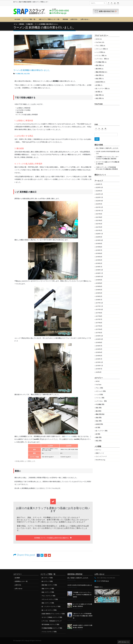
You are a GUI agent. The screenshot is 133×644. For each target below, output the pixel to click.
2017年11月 (99, 306)
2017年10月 (99, 309)
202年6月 (99, 372)
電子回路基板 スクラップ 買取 (50, 624)
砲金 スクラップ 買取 (48, 592)
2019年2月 (99, 263)
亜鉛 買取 (99, 65)
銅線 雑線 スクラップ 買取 (49, 585)
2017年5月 (99, 326)
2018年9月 (99, 280)
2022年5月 (99, 204)
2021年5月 (99, 224)
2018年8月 (99, 283)
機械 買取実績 (100, 72)
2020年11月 (99, 234)
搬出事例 (98, 69)
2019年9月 (99, 243)
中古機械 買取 (29, 24)
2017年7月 (99, 319)
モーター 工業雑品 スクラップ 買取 (52, 617)
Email (49, 555)
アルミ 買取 (99, 46)
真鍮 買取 (99, 75)
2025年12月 (99, 187)
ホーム (16, 24)
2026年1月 (99, 184)
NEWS (98, 39)
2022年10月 (99, 201)
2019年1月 (99, 267)
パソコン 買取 (100, 55)
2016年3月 (99, 356)
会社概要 (17, 578)
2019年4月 (99, 257)
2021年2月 (99, 230)
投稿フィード (100, 453)
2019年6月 (99, 253)
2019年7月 (99, 250)
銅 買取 (98, 92)
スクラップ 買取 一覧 (29, 19)
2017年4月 (99, 329)
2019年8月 (99, 247)
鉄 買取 (98, 85)
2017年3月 (99, 333)
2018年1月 (99, 300)
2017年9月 (99, 313)
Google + (46, 555)
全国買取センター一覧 (21, 581)
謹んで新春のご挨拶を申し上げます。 (108, 148)
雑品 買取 (27, 74)
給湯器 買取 (99, 82)
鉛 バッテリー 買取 (102, 88)
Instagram (105, 129)
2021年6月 (99, 220)
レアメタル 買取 (101, 59)
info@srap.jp (105, 581)
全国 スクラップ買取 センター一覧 (49, 19)
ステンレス (68, 436)
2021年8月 (99, 217)
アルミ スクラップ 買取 (48, 596)
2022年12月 (99, 194)
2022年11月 (99, 197)
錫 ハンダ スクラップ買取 (49, 610)
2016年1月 (99, 359)
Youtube (102, 129)
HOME (17, 19)
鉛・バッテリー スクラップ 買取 (51, 606)
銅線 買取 (99, 95)
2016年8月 (99, 342)
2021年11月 (99, 210)
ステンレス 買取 (101, 49)
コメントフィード (101, 456)
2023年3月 (99, 191)
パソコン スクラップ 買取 (49, 632)
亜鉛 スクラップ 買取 (48, 603)
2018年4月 (99, 293)
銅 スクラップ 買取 (47, 581)
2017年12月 (99, 303)
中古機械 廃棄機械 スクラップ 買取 (52, 628)
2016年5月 (99, 349)
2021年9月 (99, 214)
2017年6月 (99, 323)
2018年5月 (99, 290)
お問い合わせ (84, 19)
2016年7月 (99, 346)
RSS (99, 129)
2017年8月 (99, 316)
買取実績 (65, 19)
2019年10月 (99, 240)
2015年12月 (99, 362)
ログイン (98, 450)
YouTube (99, 42)
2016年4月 (99, 352)
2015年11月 (99, 366)
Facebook (38, 555)
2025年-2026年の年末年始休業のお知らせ (80, 585)
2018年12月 (99, 270)
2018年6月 (99, 286)
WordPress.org (100, 460)
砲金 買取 (99, 78)
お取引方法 (74, 19)
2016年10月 (99, 339)
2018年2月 (99, 296)
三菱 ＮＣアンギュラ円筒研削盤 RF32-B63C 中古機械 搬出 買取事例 (107, 168)
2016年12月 (99, 336)
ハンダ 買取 (99, 52)
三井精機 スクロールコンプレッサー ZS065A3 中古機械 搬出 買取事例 (107, 158)
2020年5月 (99, 237)
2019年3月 (99, 260)
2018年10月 (99, 276)
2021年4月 (99, 227)
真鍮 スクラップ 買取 (48, 588)
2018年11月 (99, 273)
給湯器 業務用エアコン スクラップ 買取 (53, 614)
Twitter (42, 555)
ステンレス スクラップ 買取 (50, 599)
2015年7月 (99, 369)
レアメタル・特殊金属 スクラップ (52, 621)
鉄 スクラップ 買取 (47, 578)
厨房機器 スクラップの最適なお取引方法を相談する (53, 538)
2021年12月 (99, 207)
